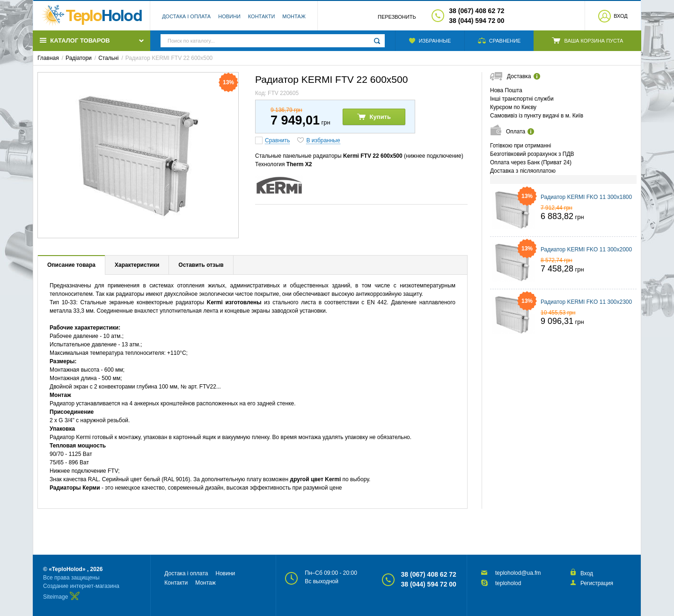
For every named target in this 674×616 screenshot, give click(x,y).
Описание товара (71, 265)
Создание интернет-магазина (81, 586)
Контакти (262, 16)
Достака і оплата (186, 16)
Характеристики (137, 265)
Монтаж (294, 16)
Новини (229, 16)
